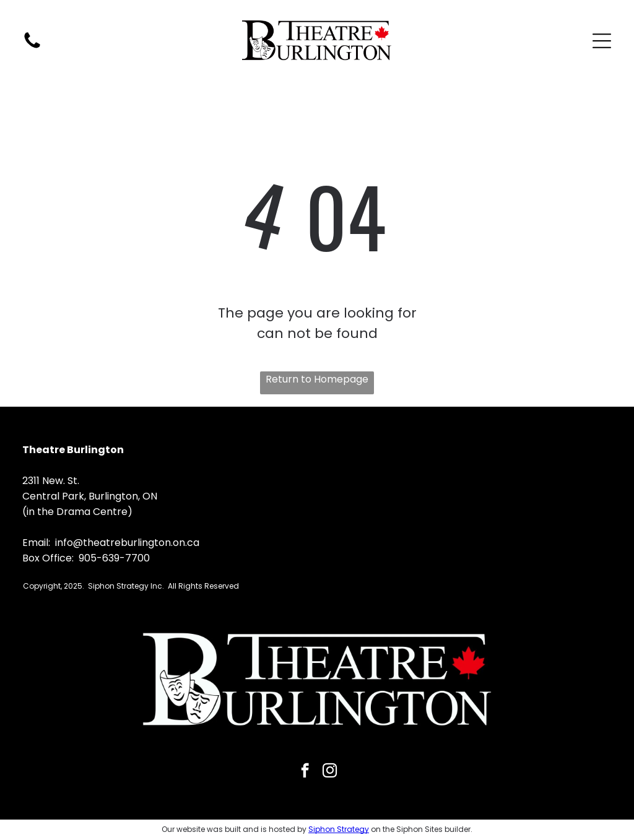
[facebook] (305, 772)
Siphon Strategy (339, 829)
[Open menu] (602, 41)
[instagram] (330, 772)
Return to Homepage (317, 379)
